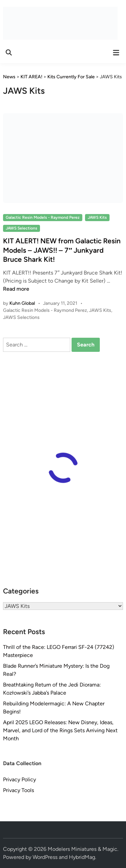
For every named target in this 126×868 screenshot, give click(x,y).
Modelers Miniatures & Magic (82, 849)
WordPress (45, 857)
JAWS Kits (97, 217)
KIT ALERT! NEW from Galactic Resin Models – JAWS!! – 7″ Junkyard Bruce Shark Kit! (62, 250)
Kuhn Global (22, 303)
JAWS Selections (22, 228)
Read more (16, 289)
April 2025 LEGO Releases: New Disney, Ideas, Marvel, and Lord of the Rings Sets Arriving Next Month (60, 730)
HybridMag (82, 857)
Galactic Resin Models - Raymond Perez (43, 217)
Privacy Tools (18, 790)
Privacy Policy (19, 779)
